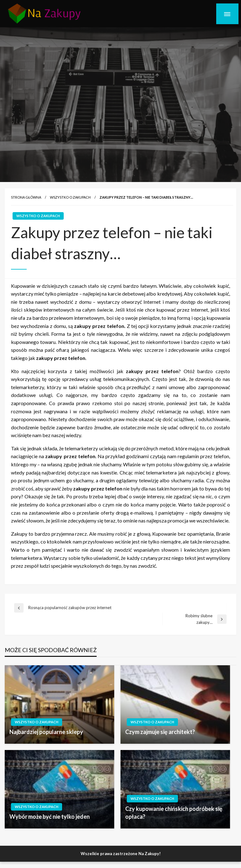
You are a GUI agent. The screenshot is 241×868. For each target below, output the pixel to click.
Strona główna (26, 197)
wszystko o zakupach (70, 197)
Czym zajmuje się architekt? (160, 732)
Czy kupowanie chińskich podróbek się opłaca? (174, 813)
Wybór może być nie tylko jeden (50, 817)
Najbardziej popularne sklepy (46, 732)
